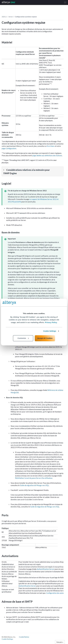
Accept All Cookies (45, 338)
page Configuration (9, 148)
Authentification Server (46, 569)
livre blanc (51, 146)
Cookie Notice (24, 637)
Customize (23, 338)
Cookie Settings (50, 331)
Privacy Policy (51, 322)
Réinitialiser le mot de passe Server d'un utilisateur (34, 478)
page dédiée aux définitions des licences (47, 155)
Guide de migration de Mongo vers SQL (34, 485)
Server (11, 17)
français (60, 642)
